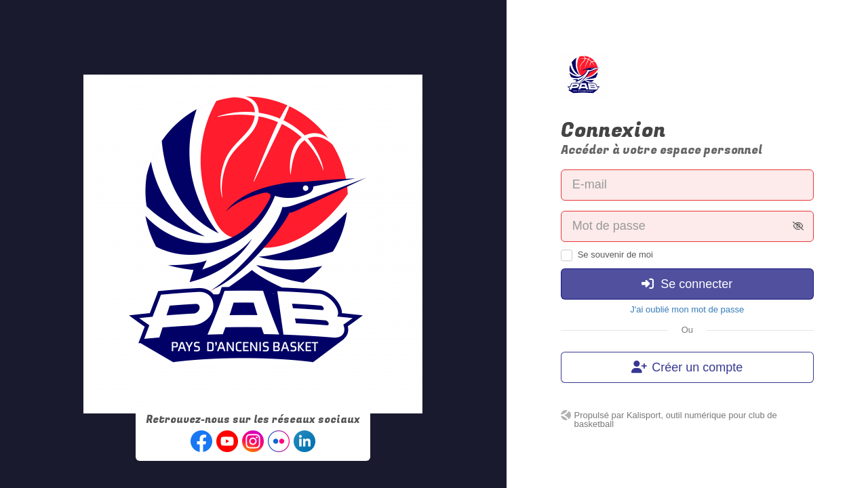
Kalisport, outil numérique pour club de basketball (676, 420)
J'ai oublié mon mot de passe (687, 309)
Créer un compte (687, 367)
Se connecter (687, 284)
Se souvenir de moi (615, 255)
